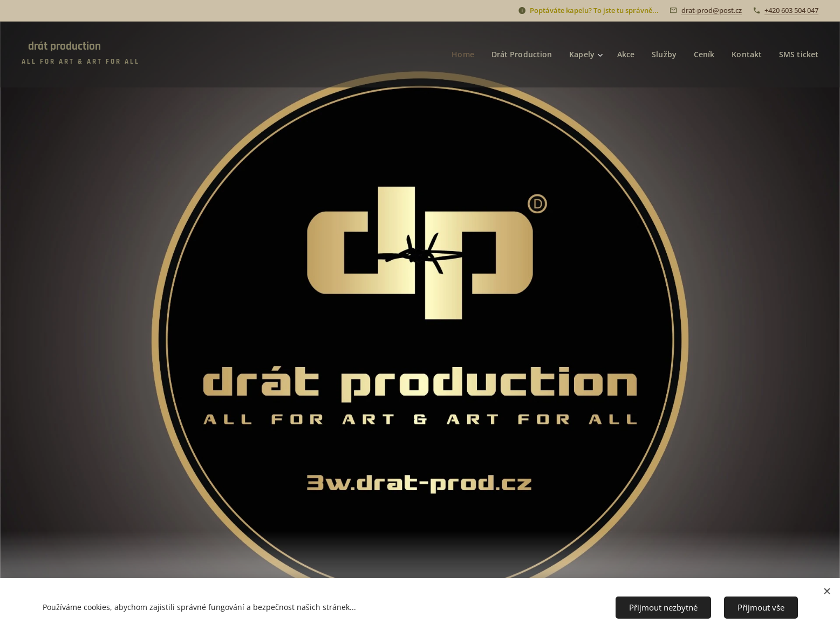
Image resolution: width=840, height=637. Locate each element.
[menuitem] (460, 55)
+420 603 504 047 (791, 10)
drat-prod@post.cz (712, 10)
